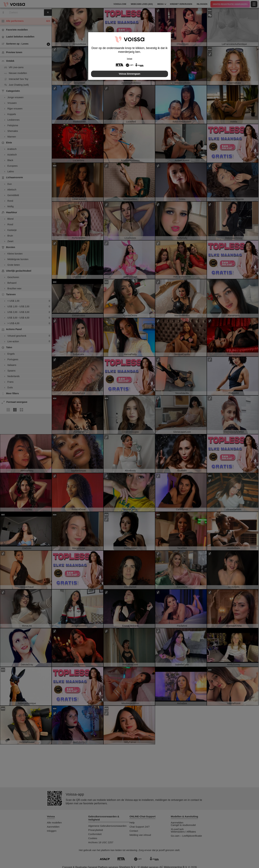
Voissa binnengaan (129, 74)
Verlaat (129, 59)
